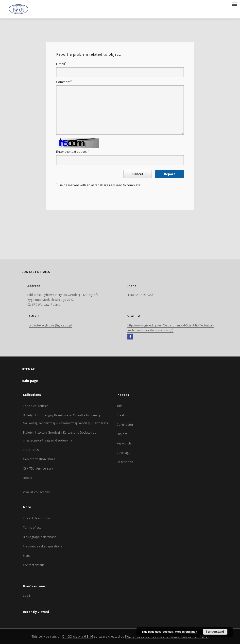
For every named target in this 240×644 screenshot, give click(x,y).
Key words (124, 443)
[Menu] (234, 4)
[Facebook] (130, 337)
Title (120, 406)
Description (125, 462)
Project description (36, 518)
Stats (26, 556)
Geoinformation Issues (39, 459)
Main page (30, 381)
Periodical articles (36, 406)
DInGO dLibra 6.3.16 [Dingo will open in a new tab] (78, 636)
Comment (64, 82)
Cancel (138, 174)
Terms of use (32, 528)
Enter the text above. (72, 152)
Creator (122, 415)
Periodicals (31, 450)
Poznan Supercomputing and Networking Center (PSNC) (167, 636)
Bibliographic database (40, 537)
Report (170, 174)
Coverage (123, 453)
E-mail (61, 64)
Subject (122, 434)
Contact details (34, 565)
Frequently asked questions (43, 546)
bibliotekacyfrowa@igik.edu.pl (50, 325)
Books (27, 478)
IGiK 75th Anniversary (38, 468)
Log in (27, 596)
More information (186, 632)
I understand (215, 632)
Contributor (125, 425)
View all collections (36, 492)
